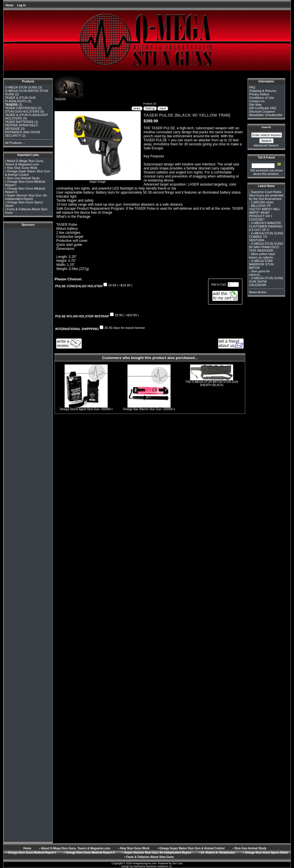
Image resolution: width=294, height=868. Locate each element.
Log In (22, 5)
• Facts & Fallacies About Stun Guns (149, 857)
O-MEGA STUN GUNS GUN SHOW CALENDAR (266, 281)
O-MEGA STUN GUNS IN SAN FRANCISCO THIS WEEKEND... (266, 247)
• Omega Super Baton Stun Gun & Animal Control (27, 173)
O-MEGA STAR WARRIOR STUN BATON (261, 264)
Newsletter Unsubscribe (266, 115)
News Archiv (258, 292)
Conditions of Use (261, 98)
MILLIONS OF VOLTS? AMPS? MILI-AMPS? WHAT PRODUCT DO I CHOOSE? (265, 213)
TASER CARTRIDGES (21, 108)
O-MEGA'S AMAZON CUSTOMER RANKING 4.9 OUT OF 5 (266, 226)
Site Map (255, 105)
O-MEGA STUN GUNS (21, 87)
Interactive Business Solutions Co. (153, 866)
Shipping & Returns (263, 91)
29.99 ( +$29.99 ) (127, 315)
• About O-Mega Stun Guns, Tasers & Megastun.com (24, 163)
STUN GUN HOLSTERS (22, 111)
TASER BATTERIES (19, 122)
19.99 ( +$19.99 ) (120, 285)
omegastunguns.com (145, 863)
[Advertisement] (28, 242)
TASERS (69, 98)
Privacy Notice (259, 94)
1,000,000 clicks (262, 202)
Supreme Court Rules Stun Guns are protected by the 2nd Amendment (266, 195)
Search (266, 127)
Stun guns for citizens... (259, 273)
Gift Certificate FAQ (263, 108)
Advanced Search (266, 145)
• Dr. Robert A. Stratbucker (217, 853)
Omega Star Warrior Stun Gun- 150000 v (149, 409)
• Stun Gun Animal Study (22, 178)
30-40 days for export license (124, 328)
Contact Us (257, 101)
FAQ (252, 87)
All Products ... (15, 143)
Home (9, 5)
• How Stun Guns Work (21, 168)
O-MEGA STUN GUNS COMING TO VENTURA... (266, 237)
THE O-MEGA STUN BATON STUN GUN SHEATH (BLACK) (212, 383)
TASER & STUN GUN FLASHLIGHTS (20, 99)
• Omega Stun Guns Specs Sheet (266, 853)
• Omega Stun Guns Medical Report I (31, 853)
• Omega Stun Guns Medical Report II (89, 853)
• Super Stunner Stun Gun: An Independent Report (26, 197)
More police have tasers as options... (262, 256)
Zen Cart (177, 863)
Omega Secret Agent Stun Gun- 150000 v (86, 409)
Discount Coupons (262, 111)
